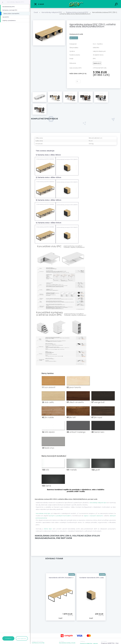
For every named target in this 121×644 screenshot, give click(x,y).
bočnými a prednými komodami (60, 516)
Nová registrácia (22, 638)
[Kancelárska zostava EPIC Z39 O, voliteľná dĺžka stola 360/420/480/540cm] (49, 21)
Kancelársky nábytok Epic (98, 503)
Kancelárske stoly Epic (43, 513)
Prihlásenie (8, 638)
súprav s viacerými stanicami (93, 516)
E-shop (39, 4)
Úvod (36, 12)
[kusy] (78, 81)
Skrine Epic (48, 529)
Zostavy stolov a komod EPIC (77, 12)
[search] (116, 4)
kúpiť (71, 82)
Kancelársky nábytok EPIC (16, 2)
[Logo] (76, 4)
